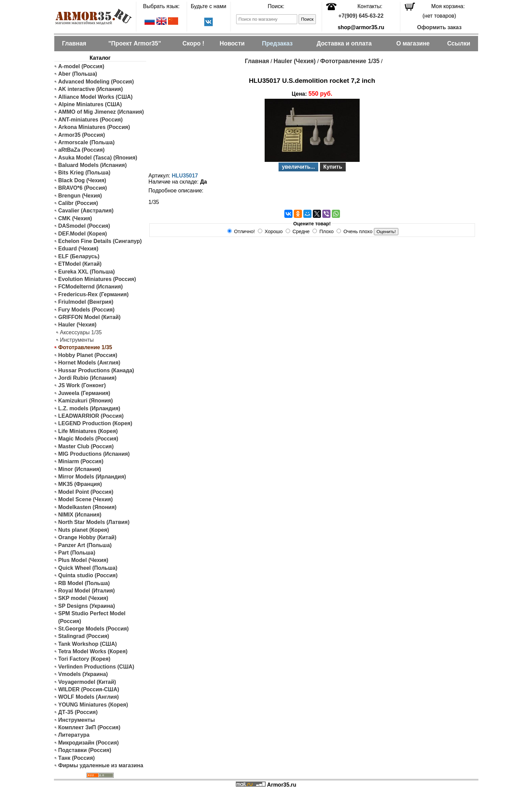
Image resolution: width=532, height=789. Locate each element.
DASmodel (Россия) (84, 226)
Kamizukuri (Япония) (86, 401)
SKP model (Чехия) (83, 598)
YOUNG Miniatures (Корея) (93, 705)
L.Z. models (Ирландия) (89, 408)
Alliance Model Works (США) (96, 97)
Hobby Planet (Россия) (88, 355)
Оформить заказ (439, 27)
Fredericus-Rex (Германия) (94, 294)
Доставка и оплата (344, 43)
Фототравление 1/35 (350, 61)
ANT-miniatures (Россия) (91, 120)
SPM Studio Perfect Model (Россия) (92, 617)
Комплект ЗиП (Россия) (89, 727)
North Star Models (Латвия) (94, 522)
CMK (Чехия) (75, 218)
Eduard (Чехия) (78, 249)
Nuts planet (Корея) (84, 530)
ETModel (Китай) (80, 264)
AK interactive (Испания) (91, 89)
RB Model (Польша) (84, 583)
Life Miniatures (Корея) (88, 431)
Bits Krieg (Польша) (84, 173)
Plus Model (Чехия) (83, 560)
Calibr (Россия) (78, 203)
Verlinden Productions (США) (96, 667)
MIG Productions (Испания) (94, 454)
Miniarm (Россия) (81, 461)
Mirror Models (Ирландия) (92, 477)
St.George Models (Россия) (94, 629)
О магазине (413, 43)
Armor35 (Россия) (82, 135)
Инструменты (77, 340)
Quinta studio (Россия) (88, 575)
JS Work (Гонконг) (82, 385)
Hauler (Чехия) (78, 325)
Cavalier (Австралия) (86, 211)
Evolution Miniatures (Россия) (97, 279)
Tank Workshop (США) (88, 644)
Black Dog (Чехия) (82, 180)
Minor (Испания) (80, 469)
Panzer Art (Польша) (85, 545)
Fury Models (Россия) (87, 310)
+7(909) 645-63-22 (361, 16)
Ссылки (459, 43)
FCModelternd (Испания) (91, 287)
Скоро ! (193, 43)
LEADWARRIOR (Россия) (91, 416)
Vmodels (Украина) (83, 674)
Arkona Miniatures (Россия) (94, 127)
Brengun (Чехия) (80, 196)
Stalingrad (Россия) (84, 636)
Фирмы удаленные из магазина (101, 765)
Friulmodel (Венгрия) (86, 302)
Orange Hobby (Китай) (88, 537)
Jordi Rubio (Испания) (88, 378)
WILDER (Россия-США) (89, 689)
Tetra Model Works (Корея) (93, 651)
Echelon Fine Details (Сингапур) (100, 241)
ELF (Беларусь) (79, 256)
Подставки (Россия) (85, 750)
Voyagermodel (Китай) (87, 682)
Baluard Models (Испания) (93, 165)
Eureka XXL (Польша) (87, 272)
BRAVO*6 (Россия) (83, 188)
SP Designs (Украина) (87, 606)
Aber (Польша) (78, 74)
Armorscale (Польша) (87, 142)
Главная (74, 43)
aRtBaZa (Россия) (82, 150)
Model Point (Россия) (86, 492)
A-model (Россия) (81, 66)
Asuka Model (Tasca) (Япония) (98, 158)
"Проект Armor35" (135, 43)
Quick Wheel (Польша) (88, 568)
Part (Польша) (77, 553)
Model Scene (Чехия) (86, 499)
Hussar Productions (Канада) (96, 370)
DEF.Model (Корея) (83, 234)
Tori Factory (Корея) (84, 659)
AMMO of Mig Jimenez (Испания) (101, 112)
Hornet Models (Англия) (89, 363)
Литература (74, 735)
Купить (333, 167)
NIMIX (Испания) (80, 515)
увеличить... (299, 167)
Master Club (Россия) (86, 446)
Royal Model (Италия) (87, 591)
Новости (232, 43)
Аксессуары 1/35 (81, 332)
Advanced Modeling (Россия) (96, 82)
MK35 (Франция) (80, 484)
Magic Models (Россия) (88, 439)
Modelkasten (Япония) (88, 507)
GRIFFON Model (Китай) (90, 317)
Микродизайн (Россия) (89, 743)
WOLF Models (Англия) (89, 697)
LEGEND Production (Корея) (95, 423)
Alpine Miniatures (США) (90, 104)
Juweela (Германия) (84, 393)
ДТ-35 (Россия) (78, 712)
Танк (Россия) (77, 758)
